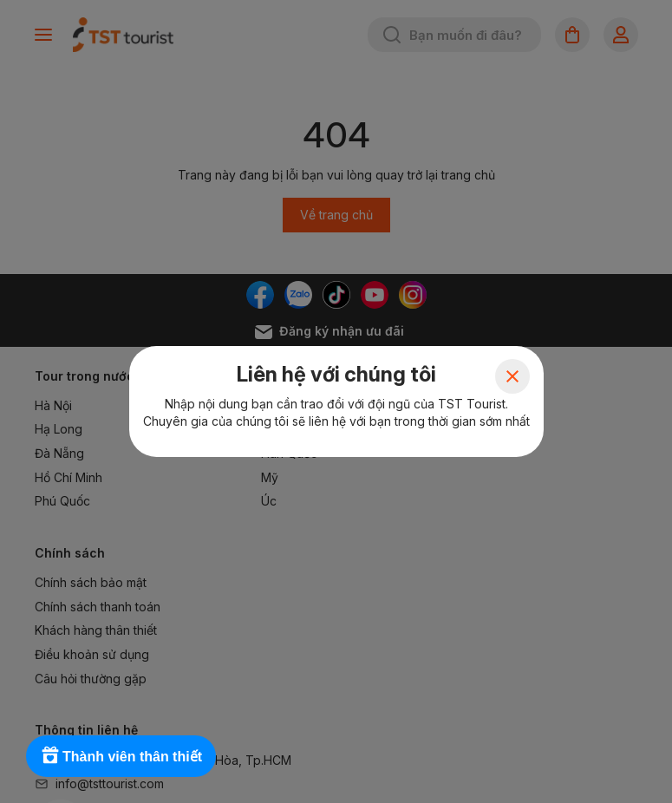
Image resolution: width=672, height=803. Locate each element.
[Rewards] (121, 756)
